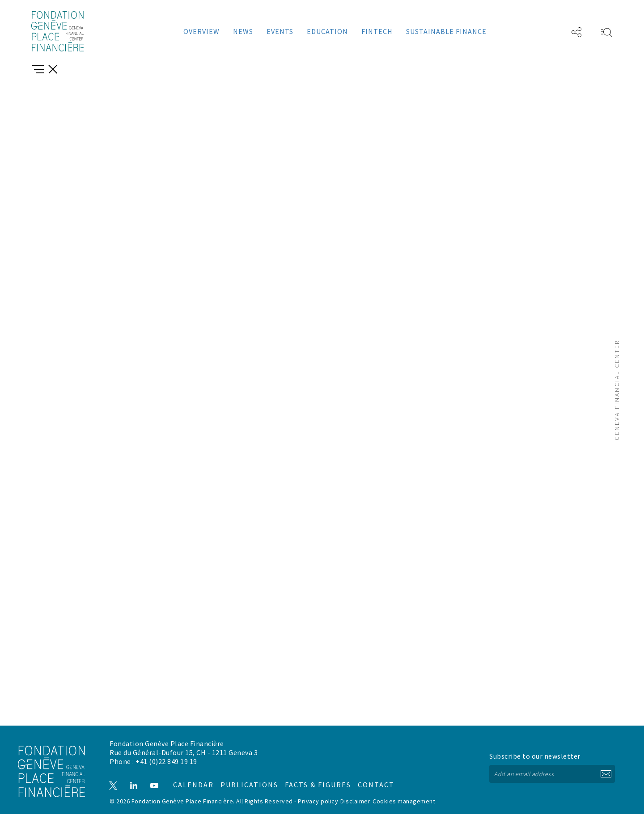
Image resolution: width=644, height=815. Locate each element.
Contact (359, 782)
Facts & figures (309, 782)
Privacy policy (318, 802)
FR (550, 31)
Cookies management (404, 802)
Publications (249, 782)
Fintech (377, 31)
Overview (201, 31)
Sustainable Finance (446, 31)
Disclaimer (355, 802)
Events (280, 31)
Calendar (195, 782)
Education (327, 31)
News (243, 31)
